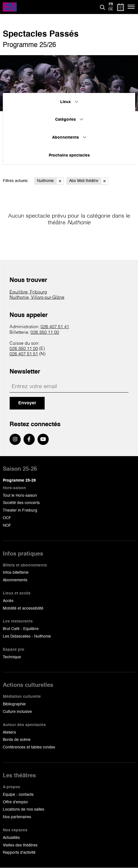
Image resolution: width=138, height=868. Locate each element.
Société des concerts (21, 503)
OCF (7, 518)
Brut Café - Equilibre (21, 629)
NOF (7, 526)
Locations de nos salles (24, 809)
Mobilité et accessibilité (23, 608)
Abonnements (15, 580)
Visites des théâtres (20, 845)
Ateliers (9, 732)
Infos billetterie (16, 573)
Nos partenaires (17, 817)
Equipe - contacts (18, 795)
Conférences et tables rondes (29, 747)
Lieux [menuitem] (69, 102)
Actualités (11, 838)
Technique (12, 657)
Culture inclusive (17, 712)
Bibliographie (14, 704)
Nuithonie (50, 181)
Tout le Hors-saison (20, 496)
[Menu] (131, 7)
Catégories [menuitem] (69, 120)
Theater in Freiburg (20, 510)
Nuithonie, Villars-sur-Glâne (37, 298)
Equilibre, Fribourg (28, 292)
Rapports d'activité (19, 853)
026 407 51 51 (24, 354)
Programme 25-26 (19, 480)
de (111, 10)
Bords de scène (17, 740)
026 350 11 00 (45, 333)
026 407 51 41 (55, 327)
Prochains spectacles (69, 155)
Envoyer (27, 403)
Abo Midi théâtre (89, 181)
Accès (8, 601)
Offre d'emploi (15, 802)
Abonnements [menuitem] (69, 137)
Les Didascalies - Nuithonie (27, 636)
